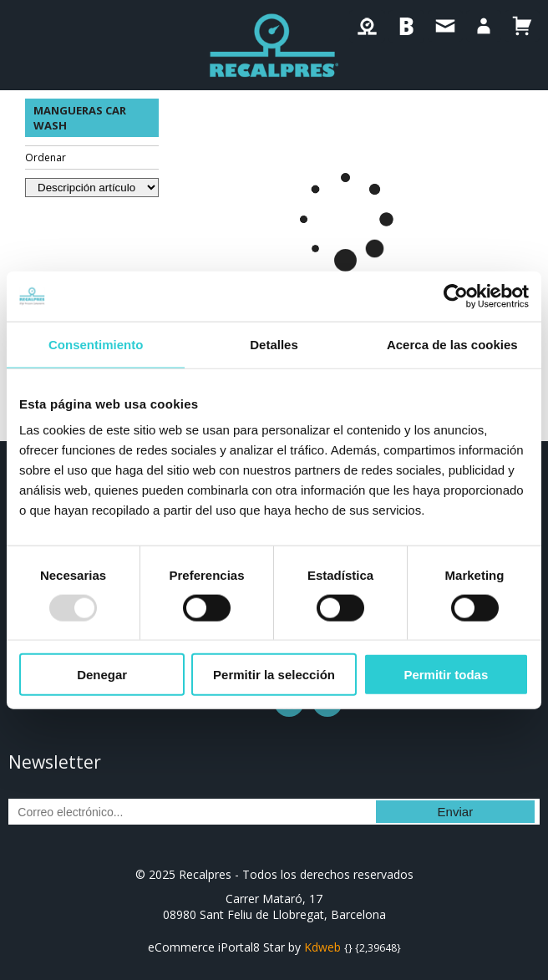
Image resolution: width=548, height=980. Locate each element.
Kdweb (322, 947)
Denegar (102, 675)
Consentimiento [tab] (96, 344)
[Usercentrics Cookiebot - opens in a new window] (456, 296)
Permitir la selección (274, 675)
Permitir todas (446, 675)
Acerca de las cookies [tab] (452, 344)
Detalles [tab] (274, 344)
